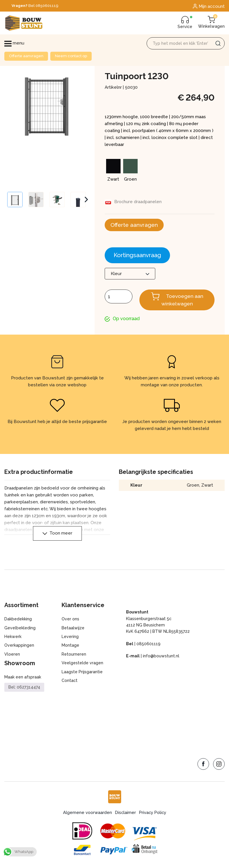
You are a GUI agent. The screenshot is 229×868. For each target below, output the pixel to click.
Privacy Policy (153, 813)
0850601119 (148, 645)
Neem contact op (71, 56)
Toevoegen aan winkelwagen (182, 301)
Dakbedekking (18, 620)
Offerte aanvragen (26, 56)
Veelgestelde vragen (82, 664)
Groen (193, 486)
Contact (70, 681)
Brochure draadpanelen (139, 202)
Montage (70, 646)
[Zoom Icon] (46, 123)
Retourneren (74, 655)
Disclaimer (125, 813)
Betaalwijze (73, 629)
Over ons (70, 620)
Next (86, 200)
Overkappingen (19, 646)
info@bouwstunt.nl (161, 657)
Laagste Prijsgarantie (82, 673)
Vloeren (12, 655)
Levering (70, 638)
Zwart (207, 486)
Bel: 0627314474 (24, 688)
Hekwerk (13, 638)
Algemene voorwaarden (86, 813)
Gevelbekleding (20, 629)
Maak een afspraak (23, 678)
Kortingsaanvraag (137, 256)
